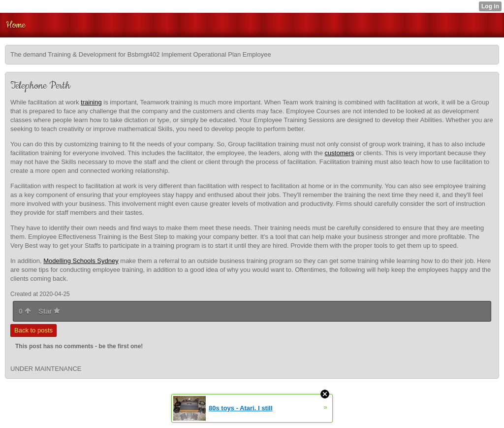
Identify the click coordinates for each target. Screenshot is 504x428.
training (91, 102)
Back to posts (33, 330)
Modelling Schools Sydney (81, 261)
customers (340, 153)
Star (49, 311)
